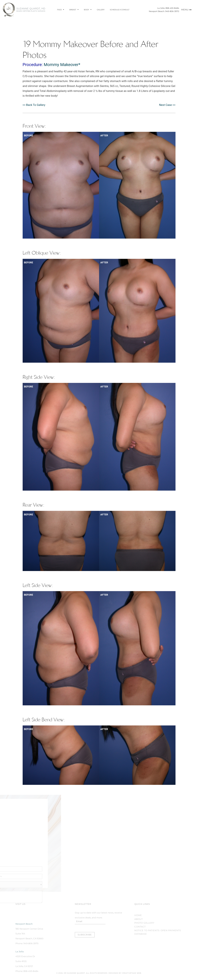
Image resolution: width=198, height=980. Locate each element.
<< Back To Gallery (34, 105)
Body (88, 10)
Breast (74, 10)
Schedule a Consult (120, 10)
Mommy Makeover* (62, 65)
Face (61, 10)
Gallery (101, 10)
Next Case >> (167, 105)
